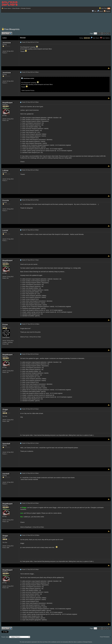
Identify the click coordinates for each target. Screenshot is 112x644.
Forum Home (7, 8)
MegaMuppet (8, 102)
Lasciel (6, 230)
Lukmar (6, 170)
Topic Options (105, 38)
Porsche (6, 200)
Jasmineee (7, 43)
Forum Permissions (105, 637)
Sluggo (6, 409)
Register (108, 11)
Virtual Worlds (16, 8)
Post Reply (7, 34)
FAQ (95, 11)
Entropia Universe (26, 8)
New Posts (104, 8)
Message (23, 38)
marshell (6, 474)
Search (100, 11)
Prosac (6, 324)
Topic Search (95, 38)
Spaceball (7, 444)
